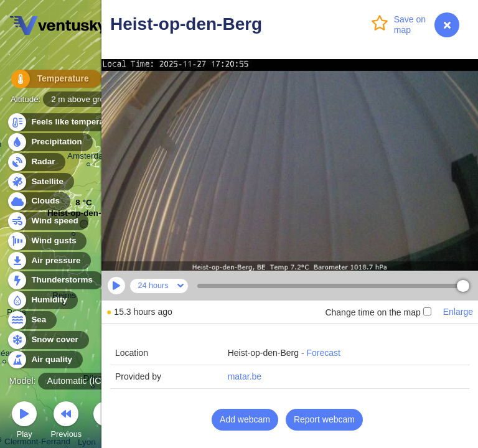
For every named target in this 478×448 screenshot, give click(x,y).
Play (24, 422)
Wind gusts (47, 241)
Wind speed (48, 221)
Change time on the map (378, 312)
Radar (36, 162)
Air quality (45, 360)
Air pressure (49, 261)
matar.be (245, 376)
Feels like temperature (68, 122)
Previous (66, 422)
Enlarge (458, 312)
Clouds (38, 201)
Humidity (42, 300)
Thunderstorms (55, 280)
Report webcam (324, 419)
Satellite (40, 182)
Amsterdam (89, 158)
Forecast (323, 353)
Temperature (49, 81)
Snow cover (48, 340)
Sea (31, 320)
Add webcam (245, 419)
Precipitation (49, 142)
